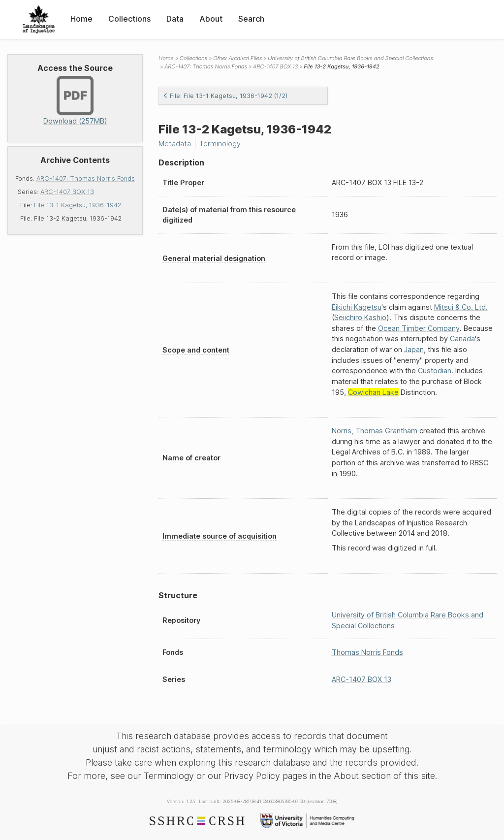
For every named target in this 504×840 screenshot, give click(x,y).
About (211, 19)
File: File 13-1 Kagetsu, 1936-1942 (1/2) (225, 96)
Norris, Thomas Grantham (375, 431)
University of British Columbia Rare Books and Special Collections (350, 58)
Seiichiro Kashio (360, 317)
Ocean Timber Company (419, 328)
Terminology (220, 144)
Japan (414, 349)
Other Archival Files (237, 58)
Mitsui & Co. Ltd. (461, 307)
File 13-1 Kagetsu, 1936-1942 (78, 205)
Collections (129, 19)
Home (81, 19)
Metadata (175, 144)
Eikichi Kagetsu (357, 307)
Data (175, 19)
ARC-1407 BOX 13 (67, 192)
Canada (462, 339)
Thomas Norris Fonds (367, 652)
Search (251, 19)
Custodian (435, 371)
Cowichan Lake (373, 392)
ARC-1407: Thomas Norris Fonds (86, 178)
